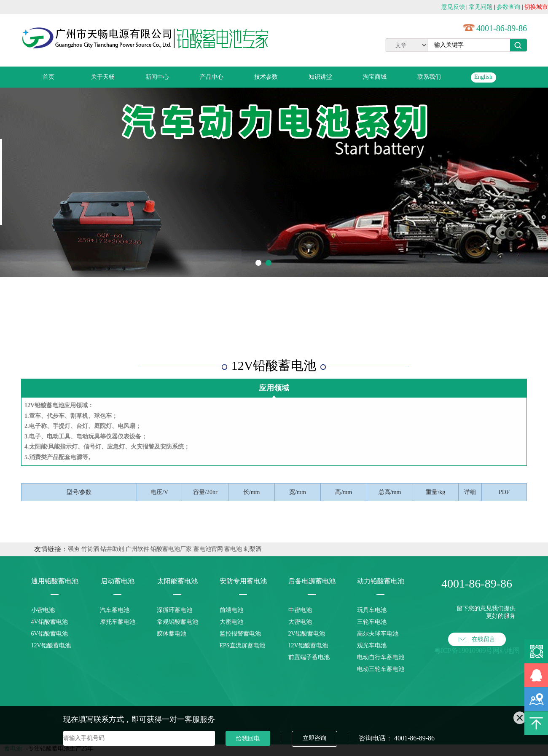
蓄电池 (233, 549)
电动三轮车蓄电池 (381, 669)
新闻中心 (157, 77)
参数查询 (508, 7)
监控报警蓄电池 (240, 634)
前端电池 (231, 610)
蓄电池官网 (208, 549)
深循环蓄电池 (175, 610)
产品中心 (212, 77)
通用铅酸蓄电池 (55, 581)
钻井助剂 (112, 549)
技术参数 (266, 77)
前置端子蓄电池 (309, 657)
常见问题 (481, 7)
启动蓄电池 (118, 581)
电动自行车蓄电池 (381, 657)
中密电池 (300, 610)
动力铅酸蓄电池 (381, 581)
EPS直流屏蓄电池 (242, 645)
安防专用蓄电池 (243, 581)
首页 (48, 77)
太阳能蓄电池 (177, 581)
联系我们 (429, 77)
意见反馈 (453, 7)
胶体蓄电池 (172, 634)
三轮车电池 (372, 622)
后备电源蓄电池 (312, 581)
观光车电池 (372, 645)
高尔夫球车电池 (378, 634)
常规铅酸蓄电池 (177, 622)
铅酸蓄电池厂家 (171, 549)
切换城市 (536, 7)
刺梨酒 (253, 549)
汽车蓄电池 (115, 610)
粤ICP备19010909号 (463, 650)
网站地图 (506, 650)
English (483, 77)
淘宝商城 (375, 77)
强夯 (74, 549)
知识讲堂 (320, 77)
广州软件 (137, 549)
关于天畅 (103, 77)
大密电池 (231, 622)
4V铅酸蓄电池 (50, 622)
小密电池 (43, 610)
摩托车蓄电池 (118, 622)
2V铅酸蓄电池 (307, 634)
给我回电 (248, 738)
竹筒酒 (90, 549)
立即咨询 (314, 738)
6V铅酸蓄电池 (50, 634)
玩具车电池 (372, 610)
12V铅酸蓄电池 (51, 645)
